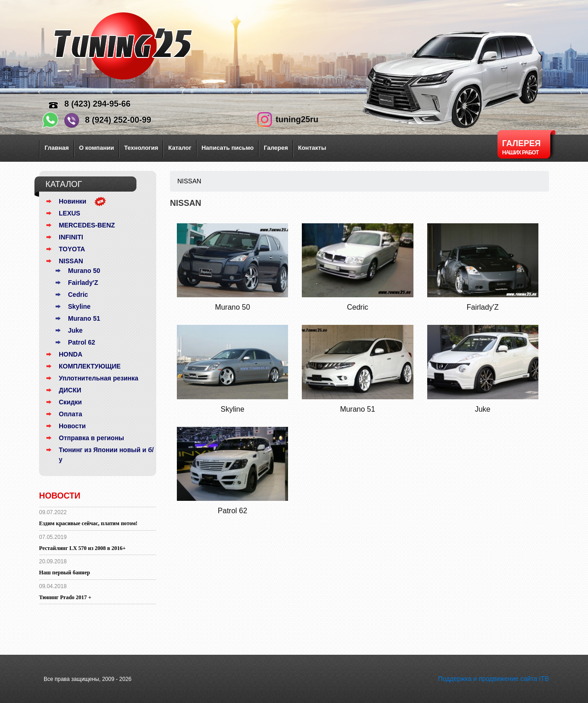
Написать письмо (228, 148)
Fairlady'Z (83, 283)
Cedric (78, 295)
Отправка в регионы (91, 438)
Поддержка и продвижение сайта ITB (493, 679)
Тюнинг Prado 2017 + (65, 597)
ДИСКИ (70, 390)
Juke (75, 330)
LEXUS (70, 213)
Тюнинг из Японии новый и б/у (106, 455)
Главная (57, 148)
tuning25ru (297, 119)
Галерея (276, 148)
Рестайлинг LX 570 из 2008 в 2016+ (82, 548)
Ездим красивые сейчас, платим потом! (88, 523)
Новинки (73, 201)
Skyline (79, 306)
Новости (72, 426)
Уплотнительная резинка (99, 378)
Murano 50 (84, 271)
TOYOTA (72, 249)
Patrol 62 (82, 342)
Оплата (71, 414)
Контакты (312, 148)
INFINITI (71, 237)
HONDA (71, 354)
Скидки (70, 402)
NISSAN (71, 261)
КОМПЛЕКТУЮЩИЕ (90, 366)
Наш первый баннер (65, 573)
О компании (96, 148)
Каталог (180, 148)
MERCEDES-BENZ (87, 225)
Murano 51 (84, 318)
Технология (141, 148)
